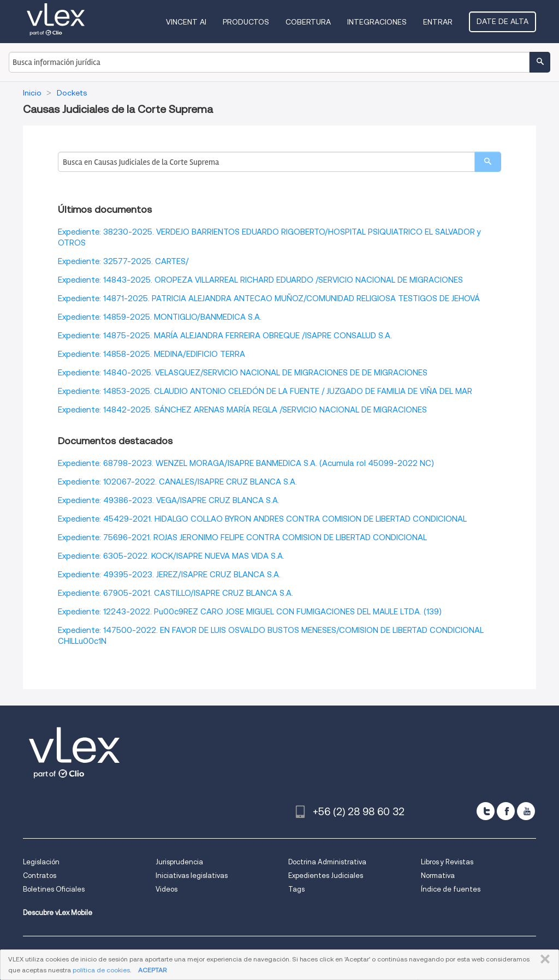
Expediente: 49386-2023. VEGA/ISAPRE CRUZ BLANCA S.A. (169, 500)
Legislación (41, 862)
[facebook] (506, 811)
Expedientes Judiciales (326, 876)
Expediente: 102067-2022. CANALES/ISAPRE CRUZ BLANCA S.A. (177, 482)
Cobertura (308, 22)
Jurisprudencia (179, 862)
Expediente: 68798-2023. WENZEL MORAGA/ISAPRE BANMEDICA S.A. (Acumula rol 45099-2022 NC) (246, 463)
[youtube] (526, 811)
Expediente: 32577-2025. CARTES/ (123, 261)
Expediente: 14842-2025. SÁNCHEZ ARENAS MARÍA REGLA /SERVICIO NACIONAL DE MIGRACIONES (242, 410)
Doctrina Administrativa (327, 862)
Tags (296, 889)
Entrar (438, 22)
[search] (488, 162)
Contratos (40, 876)
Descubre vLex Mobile (58, 913)
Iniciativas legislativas (192, 876)
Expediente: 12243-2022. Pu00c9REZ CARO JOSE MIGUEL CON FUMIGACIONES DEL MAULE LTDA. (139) (250, 612)
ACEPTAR (152, 970)
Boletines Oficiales (54, 889)
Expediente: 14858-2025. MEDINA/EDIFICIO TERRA (151, 354)
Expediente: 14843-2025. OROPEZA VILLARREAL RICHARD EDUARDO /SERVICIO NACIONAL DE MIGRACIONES (260, 280)
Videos (166, 889)
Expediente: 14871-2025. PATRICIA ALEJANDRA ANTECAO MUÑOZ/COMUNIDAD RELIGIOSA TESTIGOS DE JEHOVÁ (269, 298)
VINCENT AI (186, 22)
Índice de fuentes (451, 889)
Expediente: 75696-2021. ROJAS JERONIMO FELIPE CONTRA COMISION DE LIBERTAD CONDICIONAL (242, 537)
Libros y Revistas (447, 862)
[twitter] (486, 811)
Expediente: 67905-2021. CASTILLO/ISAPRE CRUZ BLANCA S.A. (176, 593)
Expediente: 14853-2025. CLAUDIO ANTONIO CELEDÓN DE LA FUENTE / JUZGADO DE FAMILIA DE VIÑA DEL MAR (265, 391)
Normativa (438, 876)
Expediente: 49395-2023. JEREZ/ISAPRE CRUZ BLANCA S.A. (169, 575)
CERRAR (543, 959)
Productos (246, 22)
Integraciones (377, 22)
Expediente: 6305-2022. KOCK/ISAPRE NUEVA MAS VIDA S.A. (171, 556)
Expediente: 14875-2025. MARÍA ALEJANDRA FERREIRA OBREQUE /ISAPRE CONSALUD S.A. (225, 336)
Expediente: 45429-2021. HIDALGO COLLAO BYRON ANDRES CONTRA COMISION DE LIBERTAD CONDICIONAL (262, 519)
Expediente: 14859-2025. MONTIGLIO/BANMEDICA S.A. (160, 317)
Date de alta (502, 21)
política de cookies (101, 970)
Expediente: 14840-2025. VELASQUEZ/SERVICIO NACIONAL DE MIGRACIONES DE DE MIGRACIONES (243, 373)
